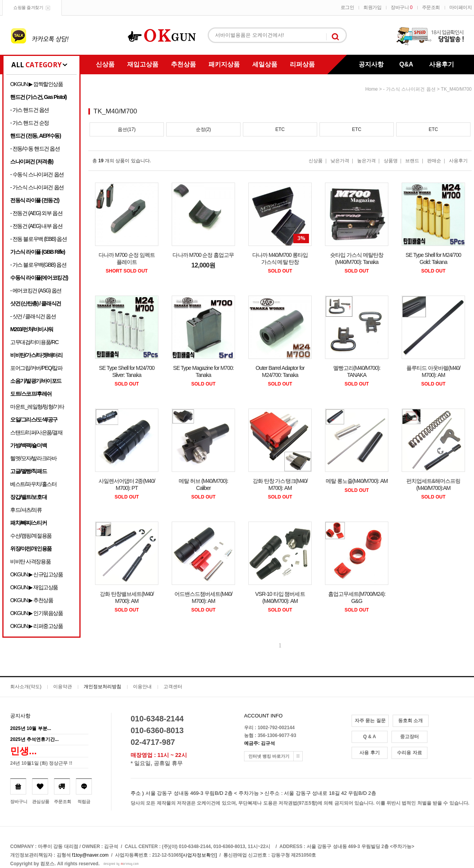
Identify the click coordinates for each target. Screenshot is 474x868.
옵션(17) (127, 129)
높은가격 (366, 161)
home (372, 89)
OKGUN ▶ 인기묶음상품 (37, 613)
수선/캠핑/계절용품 (31, 536)
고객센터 (173, 687)
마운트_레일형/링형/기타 (37, 407)
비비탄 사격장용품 (30, 561)
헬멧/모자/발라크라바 (33, 458)
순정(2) (204, 129)
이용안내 (142, 687)
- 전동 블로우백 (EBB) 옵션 (38, 239)
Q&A (406, 64)
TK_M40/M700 (456, 89)
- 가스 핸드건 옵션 (30, 110)
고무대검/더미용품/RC (34, 342)
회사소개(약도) (26, 687)
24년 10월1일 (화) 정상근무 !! (41, 763)
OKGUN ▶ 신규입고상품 (37, 574)
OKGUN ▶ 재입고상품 (34, 587)
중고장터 (409, 737)
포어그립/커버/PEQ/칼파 (36, 368)
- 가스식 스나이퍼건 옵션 (37, 187)
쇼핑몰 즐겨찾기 (28, 7)
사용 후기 (369, 753)
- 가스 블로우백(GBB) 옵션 (38, 265)
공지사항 (371, 64)
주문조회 (431, 7)
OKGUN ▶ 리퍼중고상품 (37, 626)
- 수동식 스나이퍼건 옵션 (37, 174)
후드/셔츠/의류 (26, 510)
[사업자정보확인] (199, 855)
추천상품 (183, 64)
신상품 (105, 64)
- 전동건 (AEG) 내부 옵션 (36, 226)
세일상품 (265, 64)
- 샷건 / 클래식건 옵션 (33, 316)
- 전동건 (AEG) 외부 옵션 (36, 213)
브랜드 (412, 161)
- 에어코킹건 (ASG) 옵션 (36, 291)
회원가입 (372, 7)
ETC (280, 129)
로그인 (347, 7)
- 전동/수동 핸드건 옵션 (35, 149)
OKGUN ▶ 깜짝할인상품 (37, 84)
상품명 (391, 161)
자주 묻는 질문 (370, 721)
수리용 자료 (409, 753)
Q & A (370, 737)
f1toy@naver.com (90, 855)
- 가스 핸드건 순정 (30, 123)
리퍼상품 (302, 64)
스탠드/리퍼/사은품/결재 (36, 432)
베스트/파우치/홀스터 (33, 484)
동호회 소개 (410, 721)
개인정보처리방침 (102, 687)
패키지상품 (224, 64)
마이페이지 (461, 7)
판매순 (434, 161)
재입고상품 (143, 64)
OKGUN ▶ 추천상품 (31, 600)
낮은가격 (340, 161)
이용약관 (63, 687)
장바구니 (401, 7)
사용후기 (442, 64)
